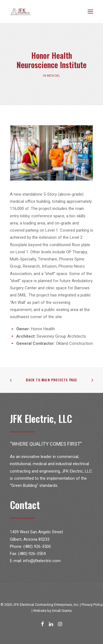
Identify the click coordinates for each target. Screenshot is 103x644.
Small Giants (62, 611)
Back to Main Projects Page (51, 380)
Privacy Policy (92, 605)
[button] (90, 12)
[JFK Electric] (21, 12)
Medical (53, 76)
